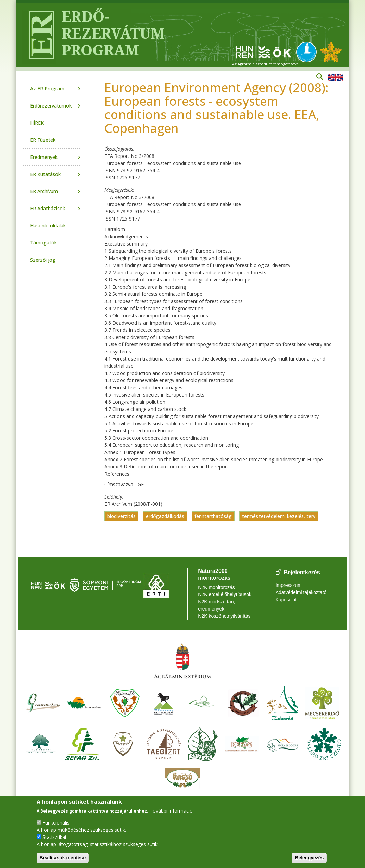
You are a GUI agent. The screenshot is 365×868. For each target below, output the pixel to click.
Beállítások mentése (63, 858)
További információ (171, 811)
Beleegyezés (309, 858)
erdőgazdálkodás (165, 516)
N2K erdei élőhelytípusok (225, 594)
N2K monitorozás (216, 587)
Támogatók (43, 243)
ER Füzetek (43, 140)
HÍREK (37, 123)
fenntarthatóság (213, 516)
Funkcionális (56, 823)
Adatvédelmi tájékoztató (301, 592)
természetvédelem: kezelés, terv (279, 516)
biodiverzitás (121, 516)
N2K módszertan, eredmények (216, 605)
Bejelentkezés (302, 573)
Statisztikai (54, 837)
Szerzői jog (43, 260)
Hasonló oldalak (48, 225)
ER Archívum (44, 191)
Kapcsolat (286, 600)
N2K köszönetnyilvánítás (224, 616)
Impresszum (289, 585)
